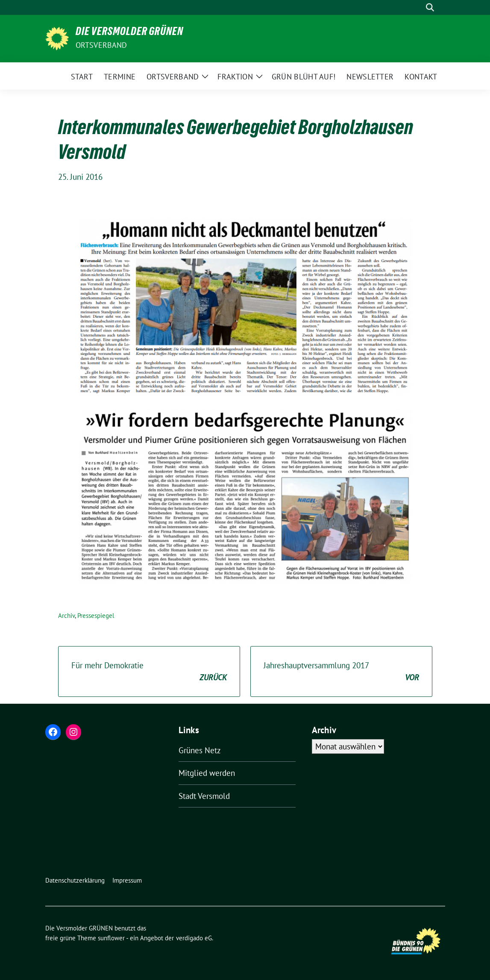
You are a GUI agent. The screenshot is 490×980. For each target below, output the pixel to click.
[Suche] (418, 7)
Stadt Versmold (204, 796)
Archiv (66, 616)
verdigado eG (194, 938)
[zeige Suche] (430, 7)
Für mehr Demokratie (149, 672)
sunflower (111, 938)
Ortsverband (101, 45)
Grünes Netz (200, 750)
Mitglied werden (207, 773)
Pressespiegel (96, 616)
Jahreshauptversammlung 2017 (341, 672)
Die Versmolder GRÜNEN (129, 33)
